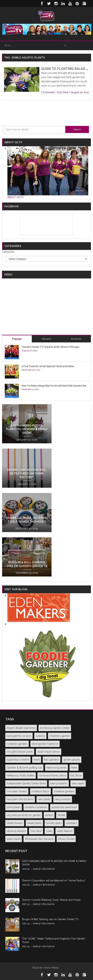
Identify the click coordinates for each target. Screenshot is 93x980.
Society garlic (54, 823)
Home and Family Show (52, 776)
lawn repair (78, 783)
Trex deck (36, 831)
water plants (14, 839)
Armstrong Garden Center (55, 728)
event (37, 760)
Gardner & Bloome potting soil (24, 768)
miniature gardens (64, 791)
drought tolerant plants (20, 752)
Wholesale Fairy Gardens (39, 839)
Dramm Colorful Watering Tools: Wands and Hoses (51, 900)
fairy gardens (52, 760)
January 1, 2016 (27, 484)
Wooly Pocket (66, 839)
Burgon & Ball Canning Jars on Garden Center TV (50, 919)
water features (65, 831)
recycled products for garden (24, 815)
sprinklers (72, 823)
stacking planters (16, 831)
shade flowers (15, 823)
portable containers (36, 807)
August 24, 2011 (80, 92)
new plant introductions (20, 799)
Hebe (74, 768)
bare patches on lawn (19, 736)
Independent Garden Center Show (26, 783)
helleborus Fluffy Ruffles (21, 776)
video (49, 831)
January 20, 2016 (27, 440)
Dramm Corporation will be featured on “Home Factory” (27, 474)
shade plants (34, 823)
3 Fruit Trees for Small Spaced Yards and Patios (48, 366)
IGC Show (76, 776)
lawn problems (59, 783)
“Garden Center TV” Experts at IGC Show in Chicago (50, 347)
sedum (49, 815)
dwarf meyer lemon (49, 752)
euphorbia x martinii (18, 760)
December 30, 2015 (27, 528)
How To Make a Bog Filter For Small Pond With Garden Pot (54, 386)
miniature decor (40, 791)
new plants (44, 799)
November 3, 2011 (30, 389)
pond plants (14, 807)
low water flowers (17, 791)
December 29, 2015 (27, 573)
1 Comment (48, 92)
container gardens (17, 744)
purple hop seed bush (64, 807)
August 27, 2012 (29, 351)
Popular (17, 339)
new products (63, 799)
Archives (76, 339)
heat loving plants (56, 768)
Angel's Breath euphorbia (21, 728)
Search (77, 129)
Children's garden (60, 736)
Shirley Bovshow (44, 869)
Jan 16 (26, 869)
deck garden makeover (45, 744)
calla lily (40, 736)
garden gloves (72, 760)
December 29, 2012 (31, 370)
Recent (46, 339)
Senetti (61, 815)
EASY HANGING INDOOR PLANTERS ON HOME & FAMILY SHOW (27, 429)
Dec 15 (26, 904)
